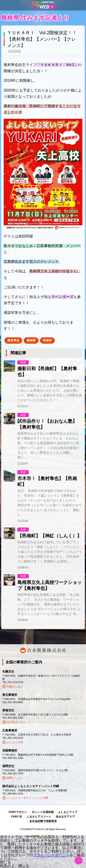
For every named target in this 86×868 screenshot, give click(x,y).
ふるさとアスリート (39, 817)
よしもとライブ (68, 812)
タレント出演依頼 (43, 812)
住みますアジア (65, 817)
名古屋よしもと (16, 722)
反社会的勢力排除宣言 (43, 821)
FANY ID (17, 817)
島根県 (31, 340)
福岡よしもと (15, 778)
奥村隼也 (13, 340)
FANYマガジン (18, 812)
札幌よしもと (15, 686)
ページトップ (78, 860)
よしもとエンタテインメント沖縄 (27, 798)
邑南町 (47, 340)
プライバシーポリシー (51, 855)
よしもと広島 (15, 742)
